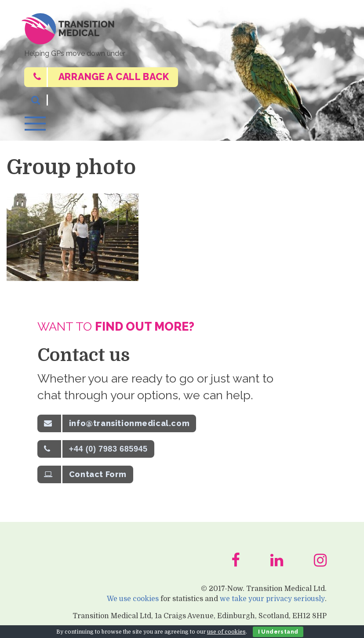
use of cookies (226, 632)
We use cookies (132, 605)
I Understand (278, 632)
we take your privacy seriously (272, 605)
